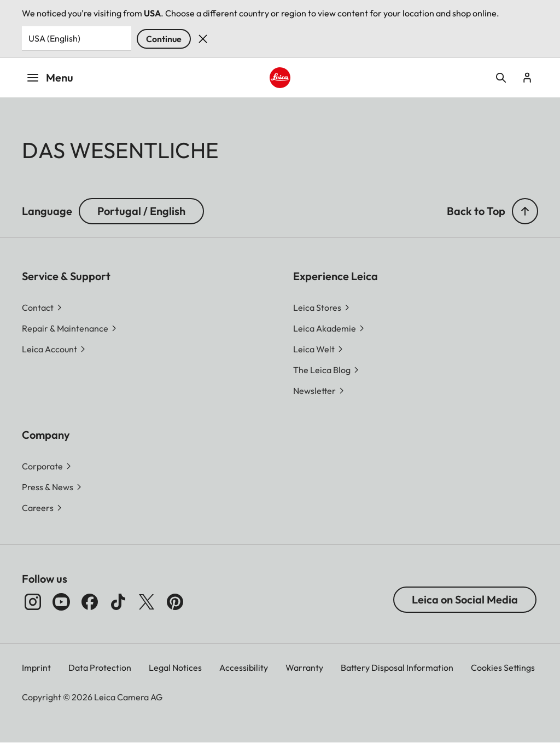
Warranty (304, 667)
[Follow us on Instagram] (33, 602)
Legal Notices (175, 667)
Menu (50, 77)
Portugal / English (141, 211)
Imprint (36, 667)
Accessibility (244, 667)
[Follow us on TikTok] (118, 602)
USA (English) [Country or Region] (54, 38)
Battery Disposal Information (397, 667)
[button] (525, 211)
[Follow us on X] (147, 602)
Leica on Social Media (465, 599)
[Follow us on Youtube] (61, 602)
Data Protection (100, 667)
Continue (164, 39)
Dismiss (203, 39)
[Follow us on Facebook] (90, 602)
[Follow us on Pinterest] (175, 602)
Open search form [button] (501, 78)
